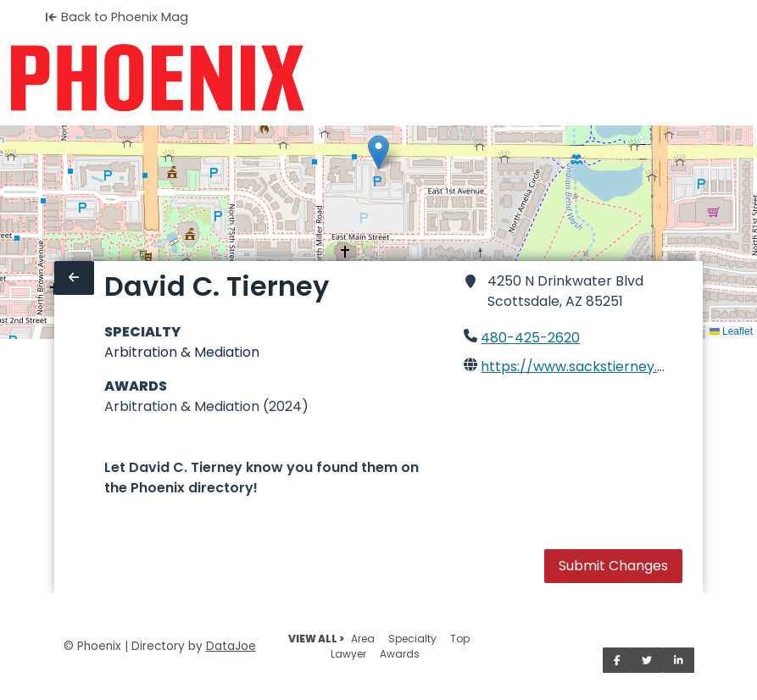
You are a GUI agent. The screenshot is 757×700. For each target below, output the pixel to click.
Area (363, 639)
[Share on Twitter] (647, 660)
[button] (378, 152)
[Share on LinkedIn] (679, 660)
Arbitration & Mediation (182, 352)
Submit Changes (613, 566)
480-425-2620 (530, 338)
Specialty (412, 639)
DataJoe (231, 646)
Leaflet (731, 331)
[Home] (157, 78)
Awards (400, 654)
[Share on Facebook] (617, 660)
